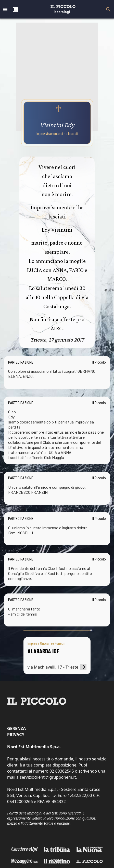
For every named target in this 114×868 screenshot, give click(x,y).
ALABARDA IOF (43, 651)
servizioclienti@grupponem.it (48, 777)
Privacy (16, 735)
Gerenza (16, 728)
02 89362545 (62, 771)
